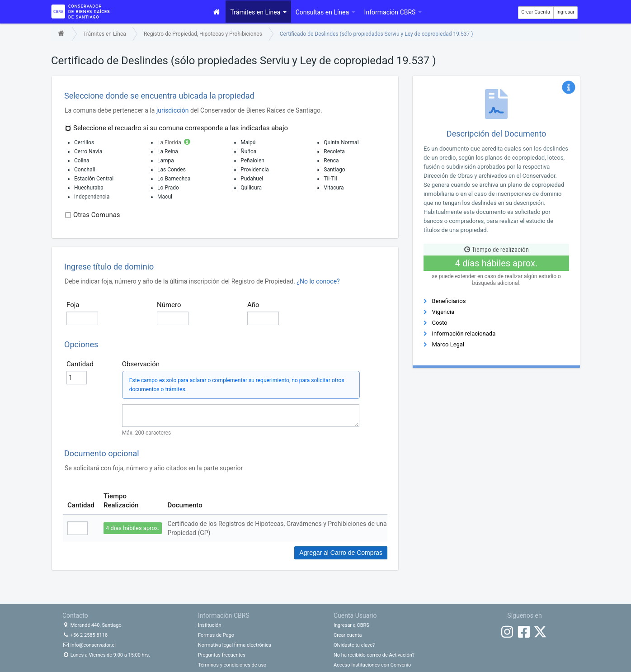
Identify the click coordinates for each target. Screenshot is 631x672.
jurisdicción (173, 110)
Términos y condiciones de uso (232, 665)
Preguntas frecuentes (222, 655)
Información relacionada (464, 334)
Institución (210, 625)
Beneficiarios (449, 301)
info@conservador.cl (89, 645)
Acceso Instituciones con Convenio (372, 665)
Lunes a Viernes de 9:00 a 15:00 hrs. (106, 655)
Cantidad (80, 364)
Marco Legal (448, 344)
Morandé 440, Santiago (92, 625)
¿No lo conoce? (318, 281)
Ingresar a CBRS (351, 625)
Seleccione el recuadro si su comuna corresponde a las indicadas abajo (177, 128)
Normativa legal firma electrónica (235, 645)
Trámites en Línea (258, 12)
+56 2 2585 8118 (85, 635)
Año (253, 305)
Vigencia (443, 312)
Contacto (75, 615)
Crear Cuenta (536, 12)
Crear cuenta (348, 635)
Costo (439, 323)
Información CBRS (393, 12)
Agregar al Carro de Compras (341, 553)
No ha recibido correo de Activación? (374, 655)
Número (169, 305)
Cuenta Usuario (355, 615)
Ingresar (565, 12)
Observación (141, 364)
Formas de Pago (216, 635)
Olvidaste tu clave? (354, 645)
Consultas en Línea (325, 12)
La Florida (174, 142)
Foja (73, 305)
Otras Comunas (93, 215)
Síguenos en (524, 615)
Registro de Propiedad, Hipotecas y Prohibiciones (203, 34)
